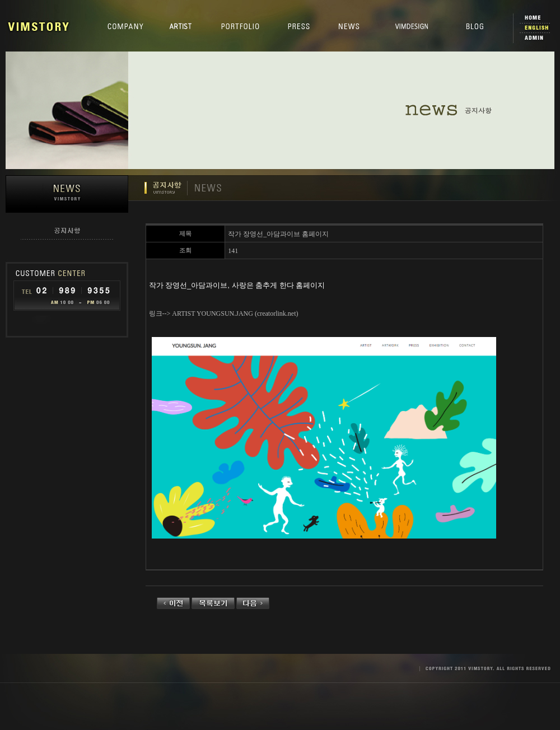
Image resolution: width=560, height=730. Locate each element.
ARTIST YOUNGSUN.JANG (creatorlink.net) (235, 313)
